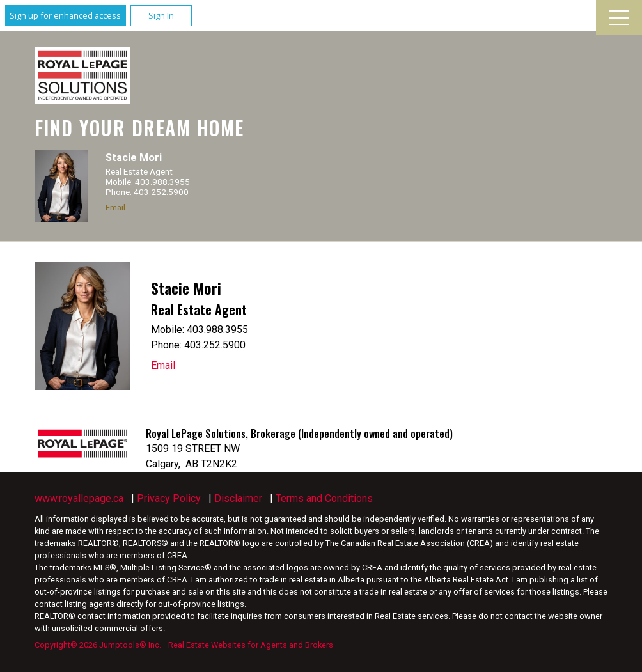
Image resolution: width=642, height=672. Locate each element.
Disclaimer (238, 498)
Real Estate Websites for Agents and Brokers (251, 645)
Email (115, 207)
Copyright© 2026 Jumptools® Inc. (98, 645)
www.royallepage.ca (79, 498)
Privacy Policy (169, 498)
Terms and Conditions (324, 498)
